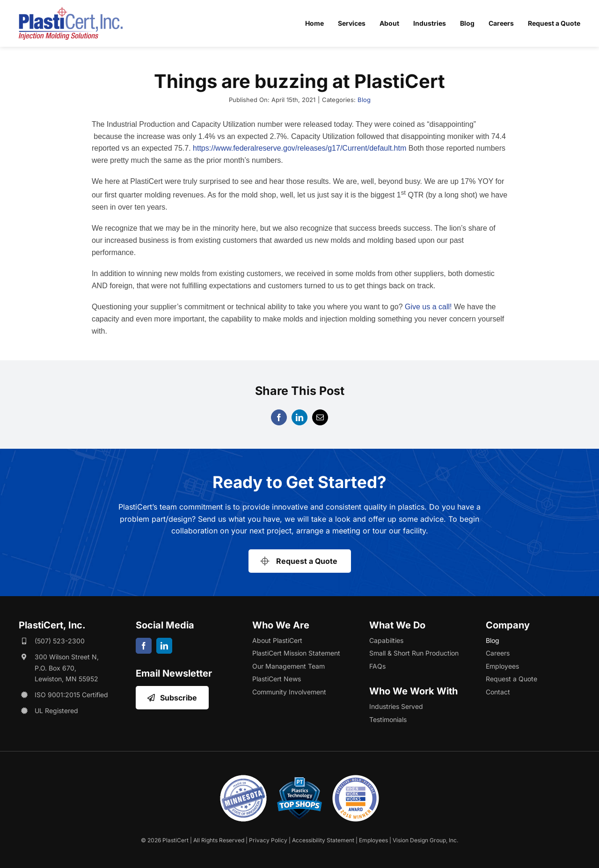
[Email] (320, 417)
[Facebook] (279, 417)
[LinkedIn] (299, 417)
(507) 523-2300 (60, 641)
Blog (364, 100)
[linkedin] (164, 646)
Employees (373, 840)
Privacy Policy (268, 840)
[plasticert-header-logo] (71, 11)
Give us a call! (428, 307)
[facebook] (144, 646)
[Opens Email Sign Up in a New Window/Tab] (172, 698)
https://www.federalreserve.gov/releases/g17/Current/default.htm (299, 148)
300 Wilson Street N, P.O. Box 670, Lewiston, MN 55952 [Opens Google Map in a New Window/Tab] (67, 668)
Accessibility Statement (323, 840)
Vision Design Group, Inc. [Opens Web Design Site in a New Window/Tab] (425, 840)
